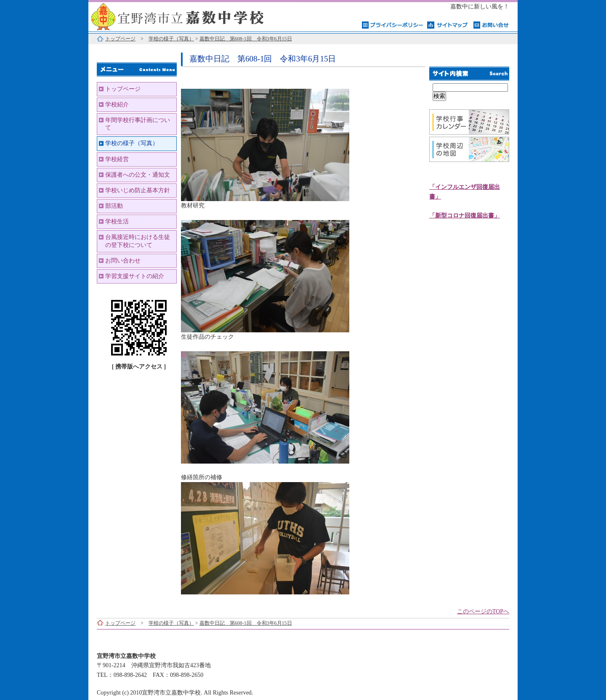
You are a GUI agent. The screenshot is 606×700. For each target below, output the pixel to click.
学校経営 (117, 159)
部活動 (114, 206)
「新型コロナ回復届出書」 (465, 216)
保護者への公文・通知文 (138, 175)
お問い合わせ (123, 261)
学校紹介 (117, 105)
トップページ (120, 39)
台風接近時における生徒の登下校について (138, 241)
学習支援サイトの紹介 (135, 276)
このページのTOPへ (483, 611)
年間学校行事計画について (138, 124)
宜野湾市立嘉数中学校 (194, 16)
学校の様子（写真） (171, 39)
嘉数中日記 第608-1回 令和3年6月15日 (246, 39)
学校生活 (117, 221)
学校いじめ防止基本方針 (138, 190)
